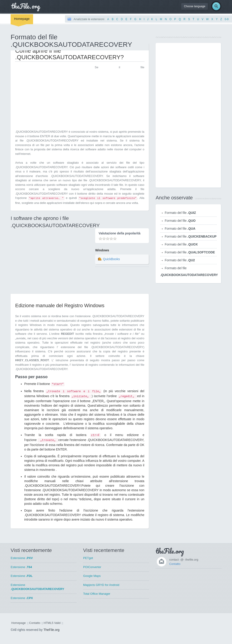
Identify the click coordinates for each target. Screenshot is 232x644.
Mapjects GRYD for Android (101, 585)
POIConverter (92, 567)
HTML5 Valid (52, 623)
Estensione (22, 558)
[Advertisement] (53, 97)
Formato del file (180, 213)
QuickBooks (111, 259)
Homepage (22, 19)
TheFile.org (52, 630)
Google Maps (92, 576)
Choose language (195, 6)
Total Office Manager (97, 594)
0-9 (227, 19)
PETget (88, 558)
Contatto (175, 564)
